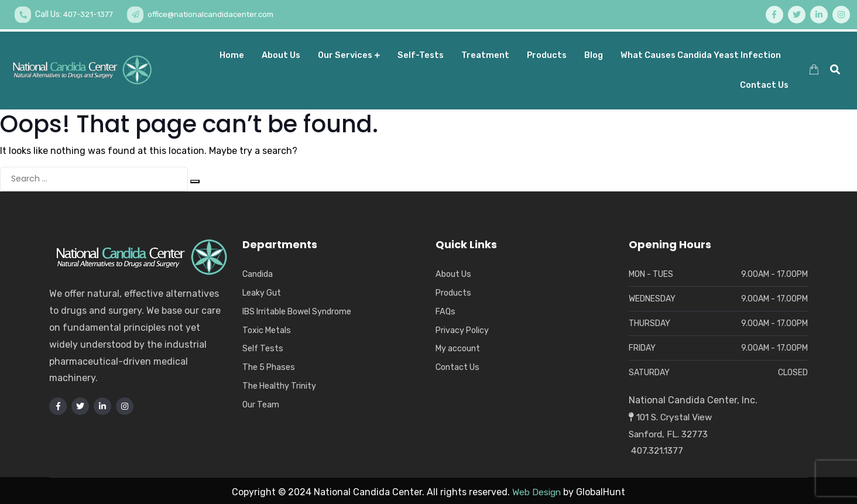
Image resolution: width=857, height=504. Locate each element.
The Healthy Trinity (280, 383)
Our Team (261, 402)
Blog (594, 53)
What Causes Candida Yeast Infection (701, 53)
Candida (258, 272)
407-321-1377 (91, 14)
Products (547, 53)
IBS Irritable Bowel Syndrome (299, 308)
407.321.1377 (658, 448)
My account (459, 346)
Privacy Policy (463, 327)
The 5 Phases (270, 365)
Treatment (485, 53)
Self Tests (263, 346)
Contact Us (764, 83)
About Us (454, 272)
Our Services (349, 53)
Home (232, 53)
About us (281, 53)
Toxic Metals (268, 327)
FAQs (446, 308)
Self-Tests (421, 53)
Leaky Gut (263, 290)
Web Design (537, 490)
